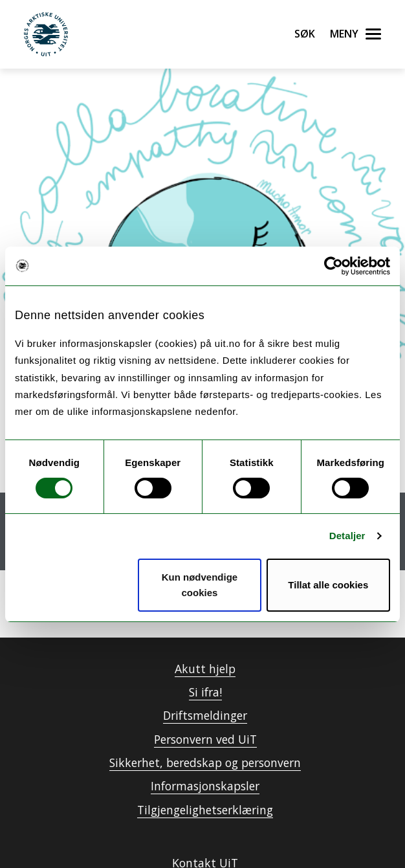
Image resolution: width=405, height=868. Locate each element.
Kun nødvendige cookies (200, 585)
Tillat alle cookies (328, 585)
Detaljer (347, 536)
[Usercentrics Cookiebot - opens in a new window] (334, 266)
